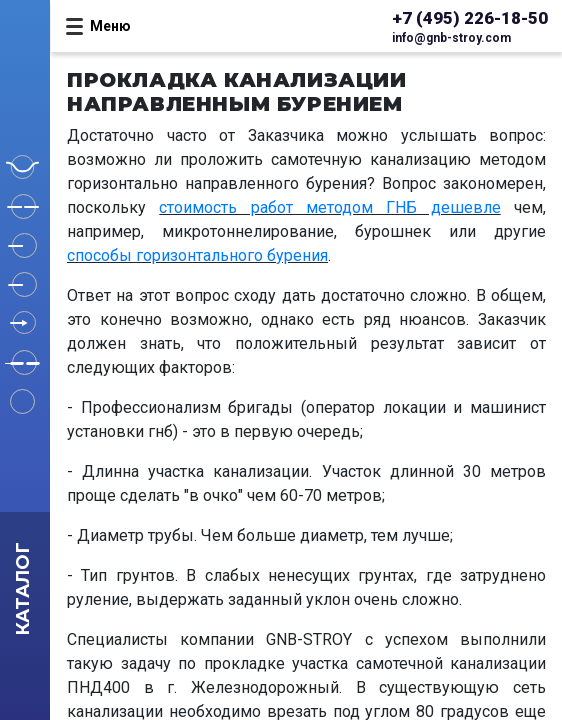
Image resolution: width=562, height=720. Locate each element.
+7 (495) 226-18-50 (470, 18)
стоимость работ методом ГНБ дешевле (329, 207)
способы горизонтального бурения (197, 255)
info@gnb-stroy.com (451, 38)
